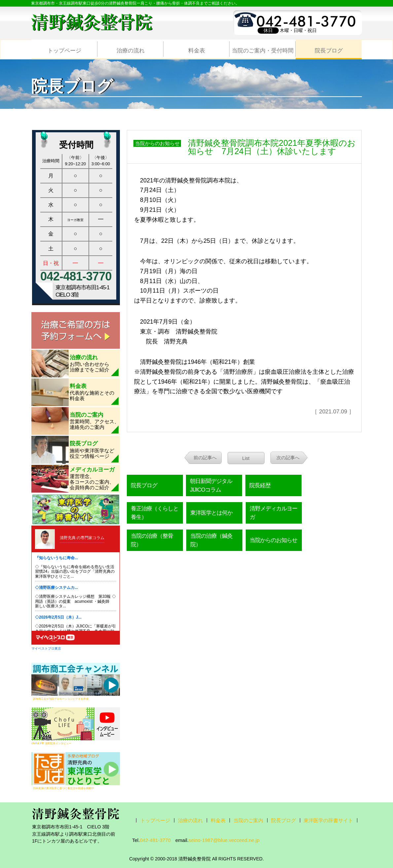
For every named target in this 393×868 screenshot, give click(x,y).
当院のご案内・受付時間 (263, 51)
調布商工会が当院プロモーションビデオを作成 (61, 699)
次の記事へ (288, 458)
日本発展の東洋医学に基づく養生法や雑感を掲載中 (63, 788)
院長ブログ (329, 51)
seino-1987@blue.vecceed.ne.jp (224, 840)
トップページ (64, 51)
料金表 (197, 51)
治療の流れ (131, 51)
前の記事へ (205, 458)
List (246, 458)
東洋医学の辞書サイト (328, 820)
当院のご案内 (248, 820)
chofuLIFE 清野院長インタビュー (51, 743)
